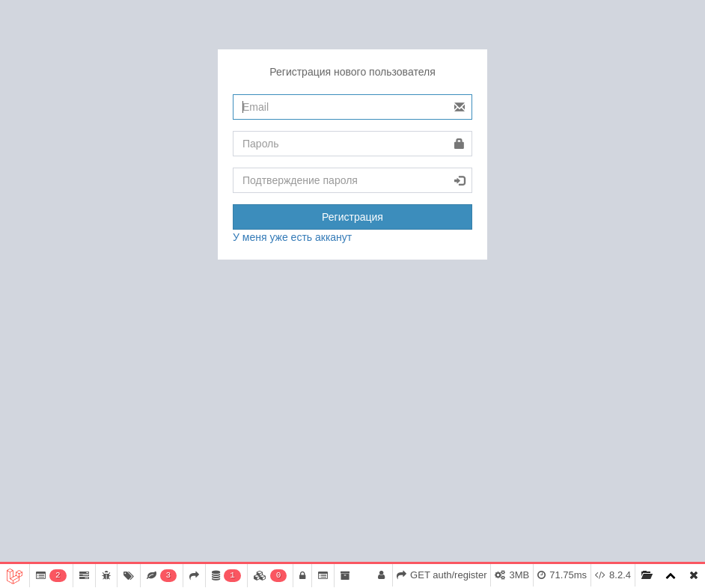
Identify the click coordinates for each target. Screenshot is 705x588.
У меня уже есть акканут (292, 237)
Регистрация (352, 217)
